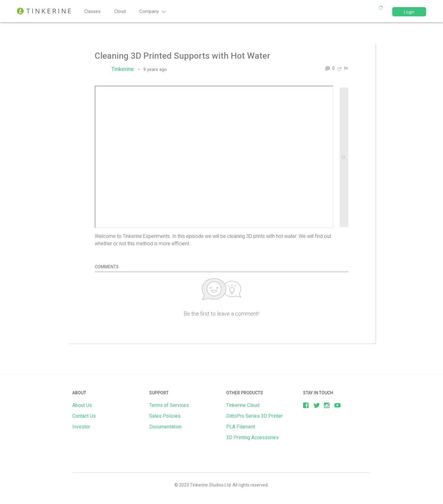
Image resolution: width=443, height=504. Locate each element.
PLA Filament (241, 427)
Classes (92, 11)
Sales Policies (165, 416)
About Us (82, 405)
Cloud (120, 11)
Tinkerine (124, 69)
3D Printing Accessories (252, 437)
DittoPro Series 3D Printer (254, 416)
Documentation (165, 427)
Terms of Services (169, 405)
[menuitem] (346, 68)
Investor (81, 427)
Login (409, 12)
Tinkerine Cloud (243, 405)
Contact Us (84, 416)
